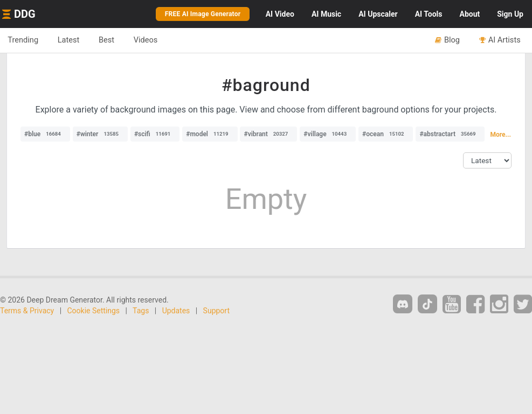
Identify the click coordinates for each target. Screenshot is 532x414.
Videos (148, 40)
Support (216, 311)
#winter (100, 134)
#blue (45, 134)
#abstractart (450, 134)
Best (109, 40)
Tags (141, 311)
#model (210, 134)
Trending (23, 40)
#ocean (386, 134)
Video (280, 14)
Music (326, 14)
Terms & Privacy (27, 311)
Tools (429, 14)
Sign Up (510, 14)
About (469, 14)
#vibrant (268, 134)
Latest (70, 40)
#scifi (155, 134)
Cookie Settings (94, 311)
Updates (176, 311)
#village (328, 134)
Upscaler (378, 14)
